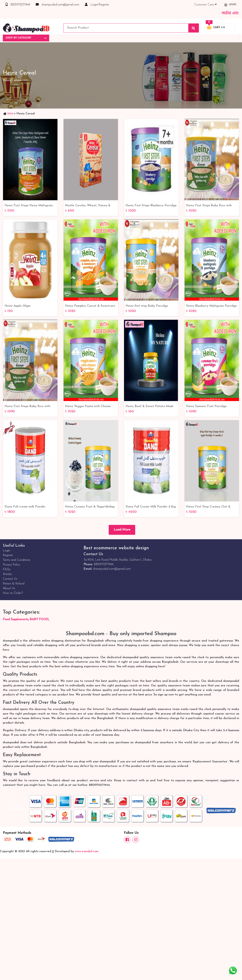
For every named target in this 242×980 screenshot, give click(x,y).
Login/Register (97, 5)
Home (8, 113)
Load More (122, 530)
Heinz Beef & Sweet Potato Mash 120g (149, 407)
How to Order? (13, 593)
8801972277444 (18, 5)
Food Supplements (16, 619)
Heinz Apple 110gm (18, 306)
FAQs (7, 570)
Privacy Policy (11, 565)
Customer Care (206, 5)
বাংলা (230, 5)
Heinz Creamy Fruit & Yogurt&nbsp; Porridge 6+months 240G (90, 507)
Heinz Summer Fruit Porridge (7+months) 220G (206, 407)
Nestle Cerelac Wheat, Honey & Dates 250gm (88, 206)
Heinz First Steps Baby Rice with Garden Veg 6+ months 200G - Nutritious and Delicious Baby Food (29, 407)
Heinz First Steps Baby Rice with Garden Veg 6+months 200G (209, 206)
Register (8, 555)
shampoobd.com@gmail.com (57, 5)
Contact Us (10, 579)
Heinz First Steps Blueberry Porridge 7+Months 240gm (151, 206)
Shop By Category (26, 38)
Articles (7, 574)
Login (7, 551)
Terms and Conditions (17, 560)
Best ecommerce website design (116, 548)
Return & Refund (14, 584)
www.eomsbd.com (87, 851)
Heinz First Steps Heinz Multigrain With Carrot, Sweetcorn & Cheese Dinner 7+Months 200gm (29, 206)
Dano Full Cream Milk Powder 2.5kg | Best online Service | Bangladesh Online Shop (151, 507)
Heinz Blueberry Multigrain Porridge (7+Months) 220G (211, 306)
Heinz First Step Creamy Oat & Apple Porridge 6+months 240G (208, 507)
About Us (9, 588)
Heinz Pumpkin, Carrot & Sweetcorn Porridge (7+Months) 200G (90, 306)
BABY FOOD (39, 619)
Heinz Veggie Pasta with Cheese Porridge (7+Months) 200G (88, 407)
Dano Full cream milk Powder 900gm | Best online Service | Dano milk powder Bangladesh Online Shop (29, 507)
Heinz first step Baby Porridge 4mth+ (147, 306)
